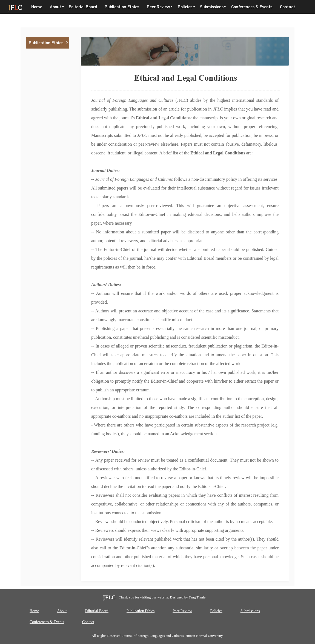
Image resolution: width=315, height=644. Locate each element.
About (55, 7)
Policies (185, 7)
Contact (287, 7)
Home (37, 7)
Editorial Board (83, 7)
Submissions (212, 7)
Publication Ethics (122, 7)
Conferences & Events (252, 7)
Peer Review (158, 7)
